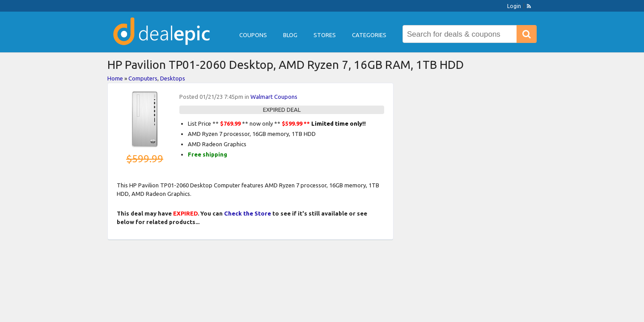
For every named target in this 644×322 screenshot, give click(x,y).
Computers (143, 78)
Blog (290, 35)
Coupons (253, 35)
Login (514, 6)
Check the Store (248, 213)
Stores (325, 35)
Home (115, 78)
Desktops (173, 78)
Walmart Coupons (274, 97)
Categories (369, 35)
